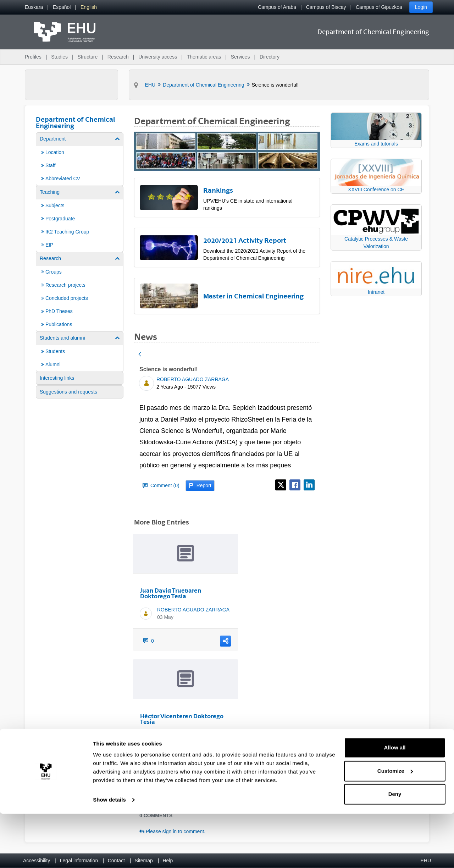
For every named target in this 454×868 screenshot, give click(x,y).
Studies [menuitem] (59, 57)
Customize (395, 825)
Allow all (395, 802)
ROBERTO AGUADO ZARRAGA (193, 379)
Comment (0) (161, 485)
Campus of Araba (277, 7)
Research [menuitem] (118, 57)
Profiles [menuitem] (33, 57)
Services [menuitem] (240, 57)
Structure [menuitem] (87, 57)
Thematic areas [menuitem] (204, 57)
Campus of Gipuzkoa (379, 7)
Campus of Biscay (326, 7)
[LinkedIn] (309, 485)
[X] (281, 485)
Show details (109, 854)
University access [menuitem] (158, 57)
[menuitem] (34, 7)
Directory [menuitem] (270, 57)
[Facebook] (295, 485)
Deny (395, 848)
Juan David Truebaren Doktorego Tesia (171, 593)
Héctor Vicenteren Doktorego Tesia (182, 719)
